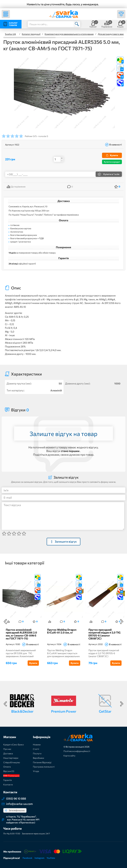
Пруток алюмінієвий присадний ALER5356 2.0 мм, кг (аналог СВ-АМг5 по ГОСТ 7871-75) (21, 634)
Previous (5, 622)
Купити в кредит (112, 162)
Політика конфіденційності (77, 751)
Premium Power (64, 711)
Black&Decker (22, 711)
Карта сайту (69, 756)
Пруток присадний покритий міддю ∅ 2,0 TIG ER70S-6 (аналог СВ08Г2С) (105, 634)
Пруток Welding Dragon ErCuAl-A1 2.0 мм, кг (62, 631)
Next (122, 622)
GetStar (105, 711)
